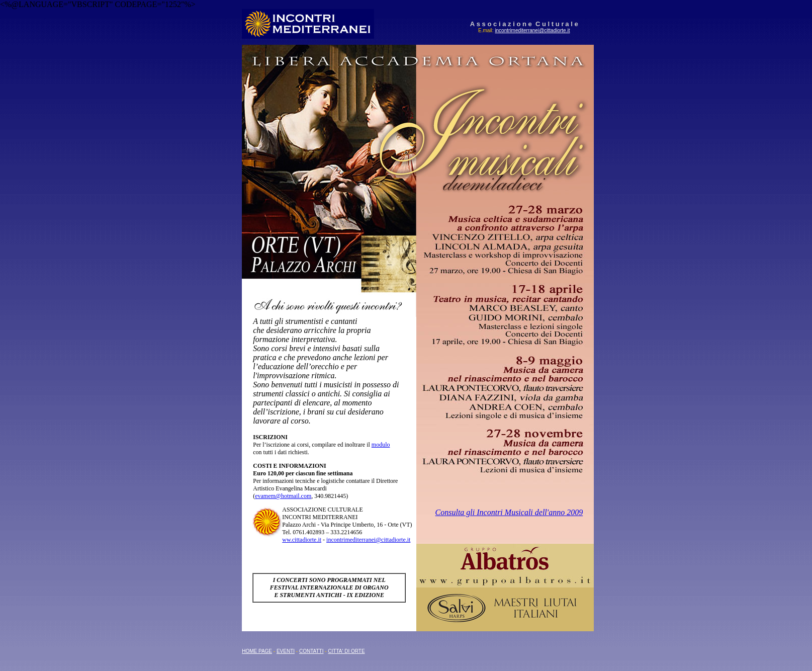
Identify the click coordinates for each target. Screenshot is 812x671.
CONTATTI (311, 651)
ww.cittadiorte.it (302, 540)
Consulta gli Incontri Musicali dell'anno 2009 (509, 512)
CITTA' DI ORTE (346, 651)
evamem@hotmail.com (283, 496)
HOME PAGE (257, 651)
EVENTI (286, 651)
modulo (381, 445)
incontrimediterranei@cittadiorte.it (532, 30)
